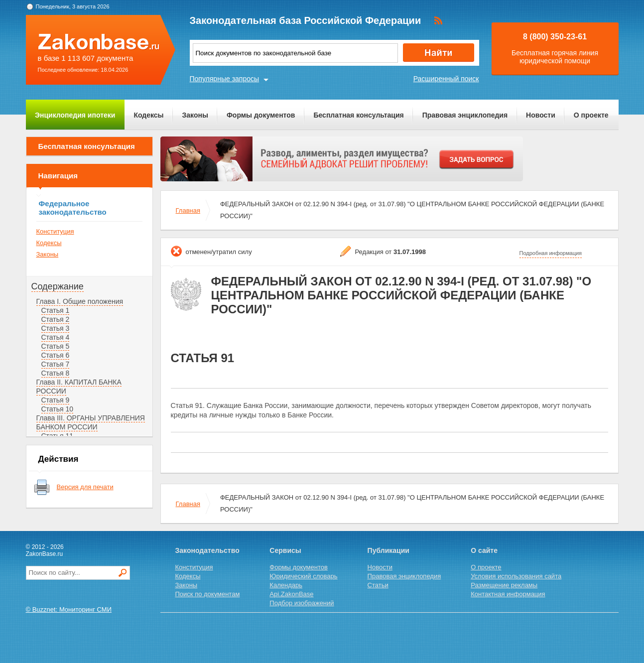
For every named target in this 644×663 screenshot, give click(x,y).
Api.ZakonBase (291, 594)
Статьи (378, 585)
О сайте (484, 550)
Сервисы (285, 550)
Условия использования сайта (516, 576)
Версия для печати (85, 487)
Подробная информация (551, 253)
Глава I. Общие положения (80, 301)
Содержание (58, 286)
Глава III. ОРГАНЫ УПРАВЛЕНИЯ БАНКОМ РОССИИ (91, 422)
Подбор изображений (302, 603)
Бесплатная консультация (358, 115)
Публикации (388, 550)
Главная (188, 210)
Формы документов (261, 115)
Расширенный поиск (446, 79)
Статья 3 (56, 328)
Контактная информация (508, 594)
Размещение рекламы (504, 585)
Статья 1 (56, 310)
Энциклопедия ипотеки (75, 115)
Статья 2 (56, 319)
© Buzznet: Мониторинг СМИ (69, 609)
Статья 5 (56, 346)
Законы (195, 115)
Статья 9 (56, 400)
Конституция (55, 231)
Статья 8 (56, 373)
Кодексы (148, 115)
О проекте (591, 115)
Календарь (286, 585)
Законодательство (207, 550)
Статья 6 (56, 355)
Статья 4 (56, 337)
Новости (541, 115)
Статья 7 (56, 364)
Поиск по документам (208, 594)
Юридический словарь (303, 576)
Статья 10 (58, 409)
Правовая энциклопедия (465, 115)
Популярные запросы (225, 79)
